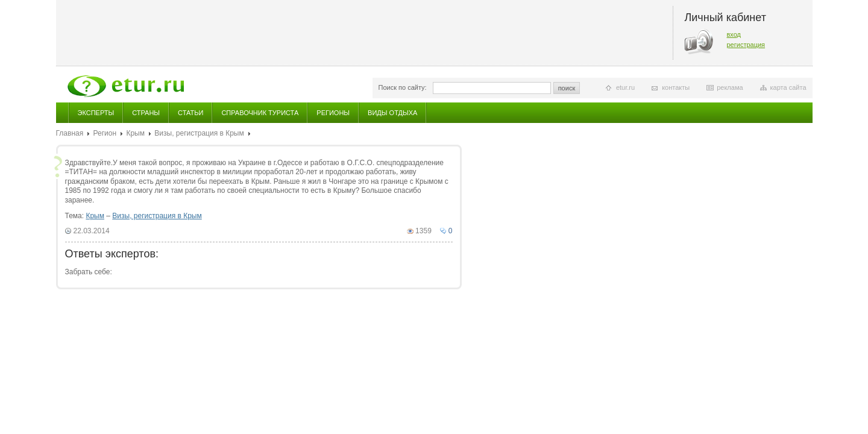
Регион (105, 133)
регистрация (746, 45)
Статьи (190, 113)
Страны (146, 113)
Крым (135, 133)
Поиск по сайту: (403, 87)
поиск (567, 88)
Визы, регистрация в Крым (199, 133)
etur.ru (625, 87)
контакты (676, 87)
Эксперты (96, 113)
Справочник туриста (260, 113)
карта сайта (788, 87)
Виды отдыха (392, 113)
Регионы (333, 113)
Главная (70, 133)
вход (734, 34)
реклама (730, 87)
